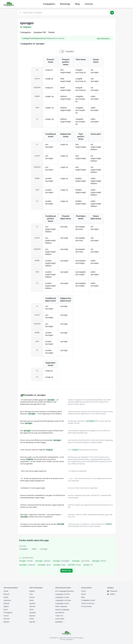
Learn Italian (60, 619)
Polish (32, 619)
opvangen (27, 565)
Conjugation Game (88, 600)
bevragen (43, 561)
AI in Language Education (65, 591)
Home (84, 591)
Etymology (65, 4)
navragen (61, 561)
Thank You (59, 616)
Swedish (33, 613)
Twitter (111, 594)
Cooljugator (24, 549)
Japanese (7, 600)
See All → (7, 622)
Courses (89, 4)
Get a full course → (104, 38)
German (7, 619)
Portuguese (8, 613)
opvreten (74, 565)
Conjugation (49, 4)
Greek (6, 591)
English (6, 606)
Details (52, 32)
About (84, 594)
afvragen (26, 561)
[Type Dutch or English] (67, 13)
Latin (31, 594)
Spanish (6, 603)
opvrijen (88, 565)
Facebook (112, 591)
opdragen (99, 561)
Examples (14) (40, 32)
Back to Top (66, 571)
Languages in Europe (63, 600)
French (6, 616)
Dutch (34, 549)
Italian (32, 600)
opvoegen (44, 565)
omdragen (81, 561)
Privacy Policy (86, 606)
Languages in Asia (62, 603)
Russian (6, 594)
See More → (60, 622)
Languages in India (62, 597)
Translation (70, 51)
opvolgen (59, 565)
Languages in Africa (63, 594)
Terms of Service (88, 603)
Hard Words (60, 613)
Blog (77, 4)
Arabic (6, 597)
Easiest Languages (62, 610)
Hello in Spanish (61, 606)
